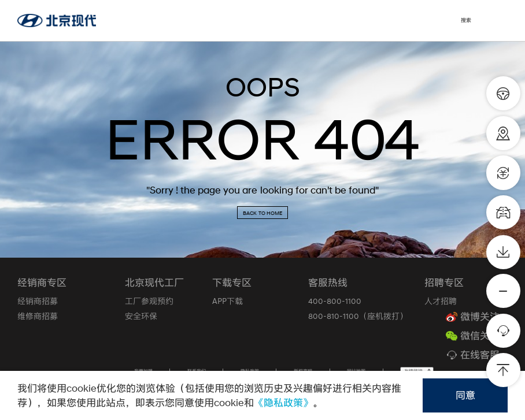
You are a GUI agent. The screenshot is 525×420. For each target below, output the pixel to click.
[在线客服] (503, 331)
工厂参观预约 (149, 301)
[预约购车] (503, 93)
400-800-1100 (335, 301)
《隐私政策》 (283, 403)
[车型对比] (503, 212)
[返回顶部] (503, 370)
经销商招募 (38, 301)
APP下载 (228, 301)
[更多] (503, 291)
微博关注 (480, 317)
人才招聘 (441, 301)
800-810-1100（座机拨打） (358, 316)
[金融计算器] (503, 172)
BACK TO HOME (262, 213)
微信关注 (480, 336)
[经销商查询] (503, 133)
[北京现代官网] (57, 21)
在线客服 (480, 355)
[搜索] (473, 21)
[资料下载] (503, 252)
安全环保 (141, 316)
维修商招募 (38, 316)
